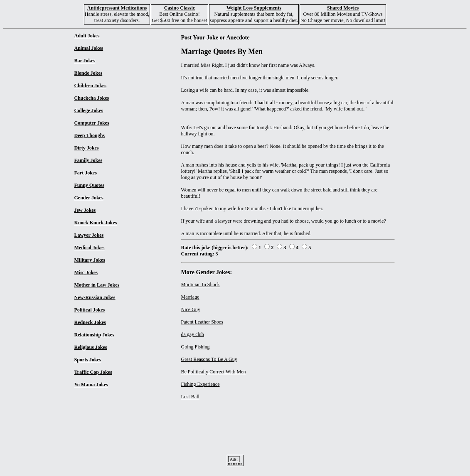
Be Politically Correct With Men (214, 372)
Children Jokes (90, 86)
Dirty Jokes (87, 148)
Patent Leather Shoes (202, 322)
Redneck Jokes (90, 322)
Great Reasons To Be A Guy (209, 359)
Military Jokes (90, 260)
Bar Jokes (85, 61)
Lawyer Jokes (89, 235)
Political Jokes (90, 310)
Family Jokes (89, 160)
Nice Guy (191, 309)
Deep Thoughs (90, 135)
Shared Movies (343, 8)
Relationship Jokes (94, 335)
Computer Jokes (92, 123)
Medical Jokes (90, 248)
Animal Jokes (89, 48)
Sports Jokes (88, 360)
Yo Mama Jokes (91, 385)
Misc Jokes (86, 272)
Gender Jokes (89, 198)
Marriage (190, 297)
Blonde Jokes (89, 73)
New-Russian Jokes (95, 297)
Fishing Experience (201, 384)
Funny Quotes (89, 185)
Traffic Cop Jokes (93, 372)
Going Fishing (196, 347)
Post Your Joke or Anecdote (215, 37)
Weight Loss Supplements (254, 8)
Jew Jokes (85, 210)
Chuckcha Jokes (92, 98)
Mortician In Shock (201, 285)
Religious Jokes (91, 347)
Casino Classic (180, 8)
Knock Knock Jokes (96, 223)
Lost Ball (190, 397)
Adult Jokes (87, 36)
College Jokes (89, 110)
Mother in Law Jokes (97, 285)
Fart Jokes (86, 173)
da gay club (193, 334)
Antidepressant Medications (117, 8)
